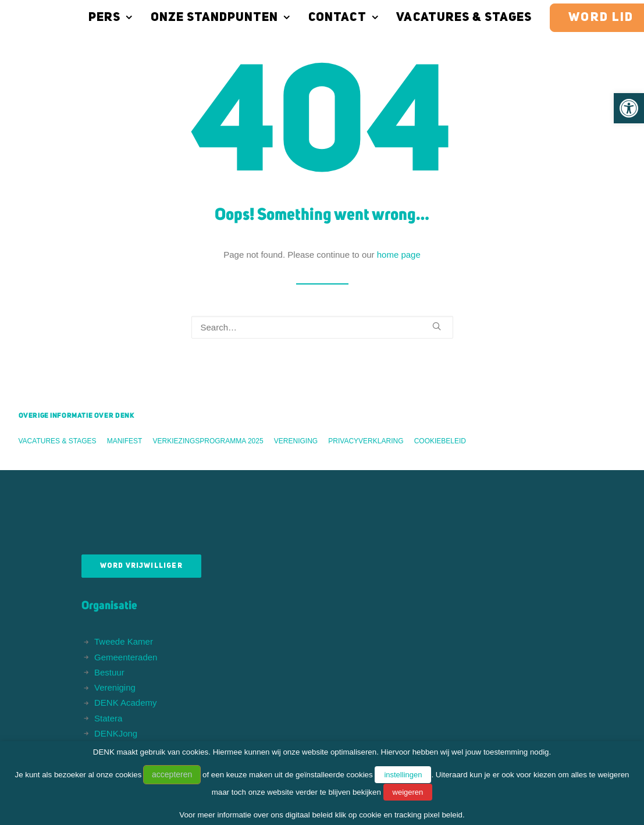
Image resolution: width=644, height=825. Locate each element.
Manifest (125, 441)
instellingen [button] (403, 775)
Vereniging (296, 441)
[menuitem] (87, 17)
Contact (315, 18)
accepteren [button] (172, 774)
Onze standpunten (193, 18)
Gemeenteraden (126, 657)
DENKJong (116, 733)
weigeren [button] (408, 792)
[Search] (322, 327)
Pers (83, 18)
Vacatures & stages (436, 18)
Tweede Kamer (124, 641)
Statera (108, 718)
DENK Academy (126, 703)
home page (399, 255)
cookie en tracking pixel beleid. (412, 815)
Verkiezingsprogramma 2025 (208, 441)
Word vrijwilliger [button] (141, 566)
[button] (629, 108)
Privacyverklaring (366, 441)
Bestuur (109, 672)
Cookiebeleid (440, 441)
